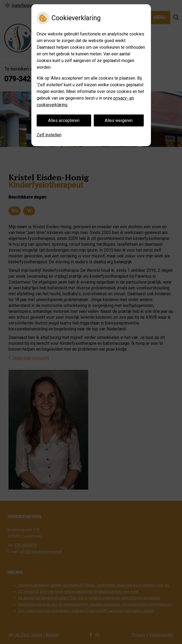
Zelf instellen (49, 135)
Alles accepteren (64, 120)
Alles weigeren (119, 120)
